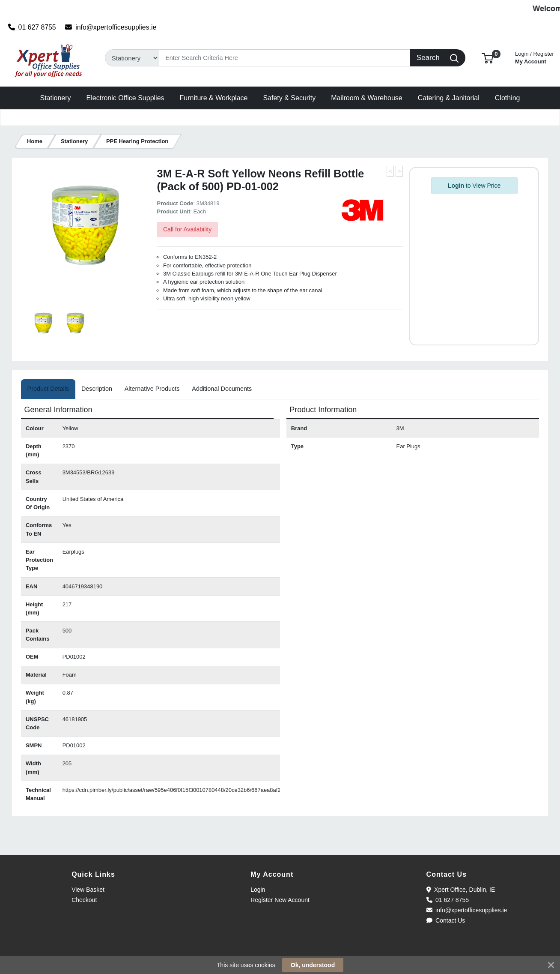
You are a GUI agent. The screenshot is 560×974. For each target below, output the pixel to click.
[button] (487, 58)
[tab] (48, 389)
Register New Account (280, 900)
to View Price (474, 186)
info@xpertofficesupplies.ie (111, 27)
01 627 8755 (32, 27)
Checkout (84, 900)
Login (258, 890)
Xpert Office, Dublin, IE (461, 890)
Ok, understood (313, 965)
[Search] (285, 58)
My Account (535, 57)
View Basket (88, 890)
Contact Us (446, 920)
